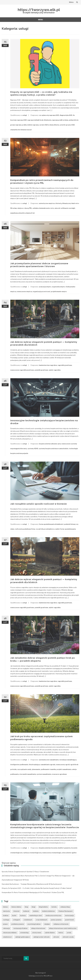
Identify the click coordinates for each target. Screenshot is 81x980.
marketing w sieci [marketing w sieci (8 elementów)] (36, 915)
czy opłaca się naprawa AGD (49, 115)
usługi (25, 115)
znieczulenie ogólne (69, 853)
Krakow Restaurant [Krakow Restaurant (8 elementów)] (66, 911)
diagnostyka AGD (66, 115)
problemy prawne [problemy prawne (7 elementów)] (18, 924)
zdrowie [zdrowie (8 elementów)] (56, 937)
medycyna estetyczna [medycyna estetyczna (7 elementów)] (53, 915)
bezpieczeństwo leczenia (48, 848)
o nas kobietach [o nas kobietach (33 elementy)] (42, 920)
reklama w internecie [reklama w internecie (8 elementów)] (61, 924)
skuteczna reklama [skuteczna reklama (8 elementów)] (10, 932)
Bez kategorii (41, 973)
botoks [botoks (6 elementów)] (54, 907)
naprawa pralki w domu (60, 120)
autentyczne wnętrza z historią (50, 203)
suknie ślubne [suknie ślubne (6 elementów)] (50, 932)
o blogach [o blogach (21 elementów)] (17, 920)
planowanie (36, 769)
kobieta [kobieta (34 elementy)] (36, 911)
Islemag (32, 976)
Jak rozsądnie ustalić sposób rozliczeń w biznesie (39, 504)
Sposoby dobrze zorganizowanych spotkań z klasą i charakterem (25, 872)
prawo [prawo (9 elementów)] (5, 924)
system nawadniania (44, 774)
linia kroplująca (34, 765)
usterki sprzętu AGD (67, 125)
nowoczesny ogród (63, 765)
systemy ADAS (33, 449)
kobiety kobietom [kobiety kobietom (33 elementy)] (48, 911)
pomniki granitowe (41, 370)
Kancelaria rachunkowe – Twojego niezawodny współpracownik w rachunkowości (32, 884)
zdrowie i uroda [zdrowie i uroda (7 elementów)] (68, 937)
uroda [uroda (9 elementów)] (69, 932)
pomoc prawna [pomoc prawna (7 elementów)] (56, 920)
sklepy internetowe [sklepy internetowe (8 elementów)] (38, 928)
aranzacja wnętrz (45, 287)
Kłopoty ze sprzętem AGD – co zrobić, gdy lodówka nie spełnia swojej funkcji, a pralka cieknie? (37, 888)
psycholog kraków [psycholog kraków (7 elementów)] (34, 924)
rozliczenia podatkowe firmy (25, 529)
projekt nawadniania (64, 769)
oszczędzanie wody (24, 769)
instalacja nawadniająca (68, 760)
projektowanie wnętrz (59, 291)
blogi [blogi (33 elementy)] (34, 907)
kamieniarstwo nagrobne (48, 365)
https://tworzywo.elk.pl (39, 10)
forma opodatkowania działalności (51, 524)
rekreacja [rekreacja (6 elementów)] (6, 928)
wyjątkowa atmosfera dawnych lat (22, 213)
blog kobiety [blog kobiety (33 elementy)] (43, 907)
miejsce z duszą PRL (25, 208)
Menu (71, 2)
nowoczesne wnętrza (24, 291)
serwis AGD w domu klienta (49, 125)
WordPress (48, 976)
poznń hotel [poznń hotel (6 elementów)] (69, 920)
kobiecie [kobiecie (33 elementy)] (26, 911)
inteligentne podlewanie (19, 765)
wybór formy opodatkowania (66, 529)
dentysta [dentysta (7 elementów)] (6, 911)
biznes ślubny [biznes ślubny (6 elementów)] (16, 907)
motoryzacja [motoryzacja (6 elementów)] (69, 915)
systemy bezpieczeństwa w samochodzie (54, 449)
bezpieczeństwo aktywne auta (50, 444)
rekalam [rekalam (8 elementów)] (47, 924)
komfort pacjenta (64, 848)
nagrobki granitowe (65, 365)
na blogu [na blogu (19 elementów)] (6, 920)
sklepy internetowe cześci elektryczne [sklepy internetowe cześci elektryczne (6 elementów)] (63, 928)
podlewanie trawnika (48, 769)
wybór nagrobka (55, 370)
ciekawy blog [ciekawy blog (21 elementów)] (65, 907)
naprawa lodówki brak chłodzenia (39, 120)
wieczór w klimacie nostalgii (65, 208)
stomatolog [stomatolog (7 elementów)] (24, 932)
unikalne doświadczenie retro (43, 208)
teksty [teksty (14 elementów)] (61, 932)
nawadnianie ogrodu (48, 765)
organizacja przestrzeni (41, 291)
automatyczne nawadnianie (49, 760)
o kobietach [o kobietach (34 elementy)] (28, 920)
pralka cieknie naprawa (30, 125)
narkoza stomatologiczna (32, 853)
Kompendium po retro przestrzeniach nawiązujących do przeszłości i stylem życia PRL (33, 892)
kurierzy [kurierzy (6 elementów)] (23, 915)
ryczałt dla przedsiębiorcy (45, 529)
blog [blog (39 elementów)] (26, 907)
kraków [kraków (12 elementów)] (6, 915)
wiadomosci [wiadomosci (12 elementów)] (7, 937)
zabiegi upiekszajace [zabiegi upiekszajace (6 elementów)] (23, 937)
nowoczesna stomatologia (52, 853)
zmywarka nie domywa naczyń (21, 130)
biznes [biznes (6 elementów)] (6, 907)
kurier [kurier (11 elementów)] (14, 915)
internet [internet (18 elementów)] (17, 911)
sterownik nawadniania (28, 774)
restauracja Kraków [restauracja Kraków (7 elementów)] (20, 928)
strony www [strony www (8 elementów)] (37, 932)
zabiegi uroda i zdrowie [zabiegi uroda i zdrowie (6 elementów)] (42, 937)
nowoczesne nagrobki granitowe (22, 370)
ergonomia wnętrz (59, 287)
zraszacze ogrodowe (59, 774)
